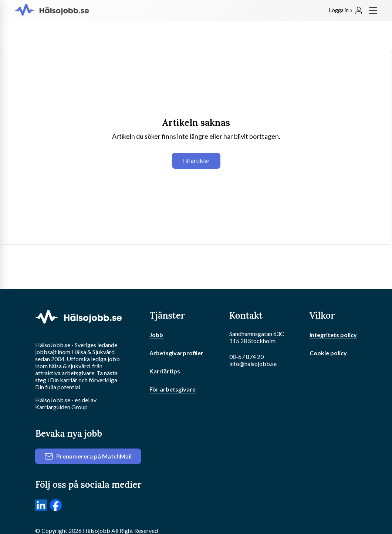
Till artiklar (195, 160)
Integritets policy (333, 335)
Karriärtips (165, 371)
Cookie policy (328, 353)
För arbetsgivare (173, 389)
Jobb (156, 335)
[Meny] (373, 10)
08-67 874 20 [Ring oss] (246, 357)
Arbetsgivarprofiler (176, 353)
